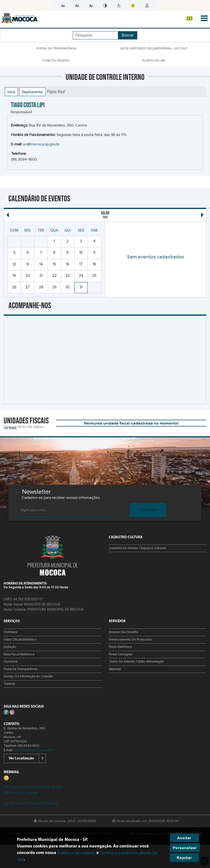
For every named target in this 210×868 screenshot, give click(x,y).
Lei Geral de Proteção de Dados (31, 803)
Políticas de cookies (21, 793)
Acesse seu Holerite (123, 632)
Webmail (115, 669)
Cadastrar (148, 510)
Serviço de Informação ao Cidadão (28, 677)
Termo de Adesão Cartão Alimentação (136, 662)
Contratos (11, 632)
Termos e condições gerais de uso (33, 787)
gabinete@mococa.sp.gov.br (34, 750)
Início (11, 92)
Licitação (10, 647)
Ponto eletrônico (120, 647)
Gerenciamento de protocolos (130, 640)
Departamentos (32, 92)
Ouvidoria (11, 662)
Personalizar (185, 848)
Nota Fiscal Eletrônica (19, 655)
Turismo (9, 684)
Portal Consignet (120, 655)
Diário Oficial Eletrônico (20, 640)
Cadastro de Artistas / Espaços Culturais (137, 548)
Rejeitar (184, 858)
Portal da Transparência (20, 669)
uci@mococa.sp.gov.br (41, 144)
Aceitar (184, 838)
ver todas (10, 428)
